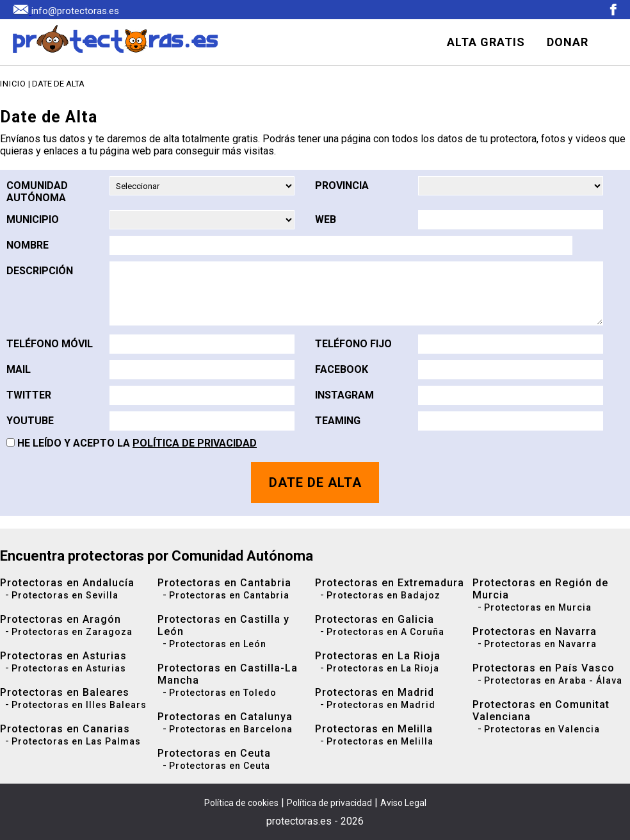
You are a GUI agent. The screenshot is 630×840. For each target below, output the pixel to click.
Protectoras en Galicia (375, 619)
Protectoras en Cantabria (224, 583)
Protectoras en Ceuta (214, 753)
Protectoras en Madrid (375, 692)
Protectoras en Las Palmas (76, 741)
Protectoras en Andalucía (67, 583)
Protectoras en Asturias (63, 656)
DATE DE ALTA (315, 482)
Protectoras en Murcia (538, 607)
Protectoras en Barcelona (231, 729)
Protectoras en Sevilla (65, 595)
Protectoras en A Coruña (385, 632)
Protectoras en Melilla (374, 729)
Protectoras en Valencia (542, 729)
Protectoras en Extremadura (390, 583)
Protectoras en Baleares (65, 692)
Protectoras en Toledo (223, 693)
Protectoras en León (218, 644)
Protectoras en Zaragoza (72, 632)
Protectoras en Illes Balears (79, 705)
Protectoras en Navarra (535, 631)
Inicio (13, 84)
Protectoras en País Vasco (544, 668)
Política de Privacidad (195, 443)
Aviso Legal (403, 803)
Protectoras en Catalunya (225, 717)
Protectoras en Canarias (65, 729)
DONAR (568, 42)
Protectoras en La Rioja (378, 656)
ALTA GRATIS (486, 42)
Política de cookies (241, 803)
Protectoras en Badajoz (384, 595)
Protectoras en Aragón (61, 619)
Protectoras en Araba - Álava (553, 680)
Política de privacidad (329, 803)
